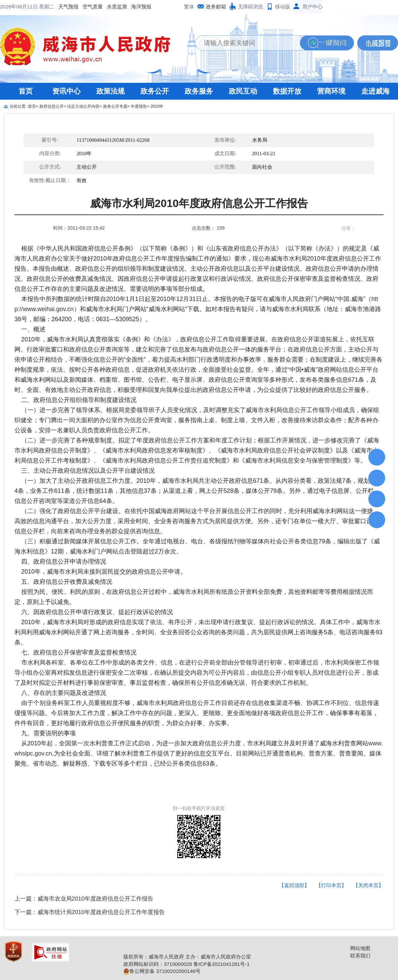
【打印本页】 (331, 885)
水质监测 (63, 7)
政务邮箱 (216, 7)
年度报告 (139, 106)
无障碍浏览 (251, 7)
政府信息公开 (52, 106)
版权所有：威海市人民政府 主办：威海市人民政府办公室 (187, 957)
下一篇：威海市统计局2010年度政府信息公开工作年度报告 (90, 912)
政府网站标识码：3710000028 (158, 964)
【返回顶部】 (294, 885)
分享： (348, 228)
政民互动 (243, 91)
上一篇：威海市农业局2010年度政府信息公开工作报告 (84, 899)
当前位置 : (19, 106)
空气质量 (38, 7)
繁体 (189, 7)
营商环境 (331, 91)
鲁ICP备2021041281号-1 (222, 964)
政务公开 (155, 91)
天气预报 (14, 7)
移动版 (283, 7)
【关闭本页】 (368, 885)
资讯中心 (66, 91)
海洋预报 (87, 7)
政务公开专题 (115, 106)
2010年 (157, 106)
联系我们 (360, 956)
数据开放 (287, 91)
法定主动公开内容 (83, 106)
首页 (26, 91)
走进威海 (375, 91)
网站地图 (360, 948)
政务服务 (199, 91)
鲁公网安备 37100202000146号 (162, 971)
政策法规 (111, 91)
